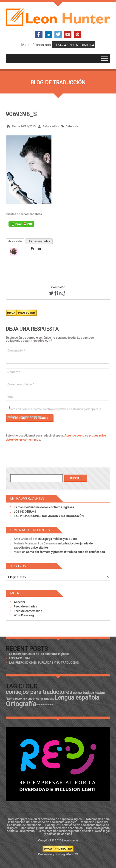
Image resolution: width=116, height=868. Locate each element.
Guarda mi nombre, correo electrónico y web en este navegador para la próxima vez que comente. (54, 410)
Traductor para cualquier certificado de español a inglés (45, 819)
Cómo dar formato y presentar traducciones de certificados (65, 552)
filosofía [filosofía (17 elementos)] (10, 699)
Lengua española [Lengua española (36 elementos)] (77, 698)
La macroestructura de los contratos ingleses (44, 507)
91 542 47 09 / (64, 45)
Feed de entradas (25, 606)
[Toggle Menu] (104, 59)
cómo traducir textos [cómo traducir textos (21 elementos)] (89, 693)
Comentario (16, 350)
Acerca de (15, 241)
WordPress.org (24, 615)
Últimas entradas (39, 241)
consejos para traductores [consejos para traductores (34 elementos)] (39, 692)
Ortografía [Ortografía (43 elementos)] (21, 704)
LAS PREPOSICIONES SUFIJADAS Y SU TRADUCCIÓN (49, 516)
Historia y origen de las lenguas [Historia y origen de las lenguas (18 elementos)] (35, 699)
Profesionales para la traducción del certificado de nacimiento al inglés (59, 821)
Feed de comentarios (28, 611)
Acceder (19, 602)
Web (10, 397)
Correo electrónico (21, 384)
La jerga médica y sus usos (59, 539)
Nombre (14, 372)
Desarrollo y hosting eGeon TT (58, 854)
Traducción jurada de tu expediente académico (52, 828)
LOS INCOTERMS (25, 512)
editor (36, 249)
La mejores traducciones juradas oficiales (65, 831)
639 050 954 (85, 45)
